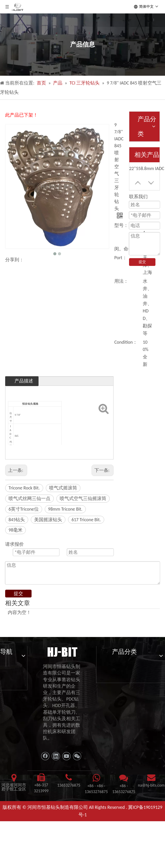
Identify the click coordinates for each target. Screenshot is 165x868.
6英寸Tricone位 (24, 509)
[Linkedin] (56, 756)
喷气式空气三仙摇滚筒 (83, 498)
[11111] (62, 651)
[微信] (77, 756)
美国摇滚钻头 (48, 520)
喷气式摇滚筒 (63, 488)
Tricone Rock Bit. (24, 488)
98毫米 (16, 530)
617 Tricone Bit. (86, 520)
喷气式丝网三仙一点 (29, 498)
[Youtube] (66, 756)
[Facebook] (45, 756)
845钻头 (17, 520)
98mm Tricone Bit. (65, 509)
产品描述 (24, 381)
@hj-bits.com (153, 785)
